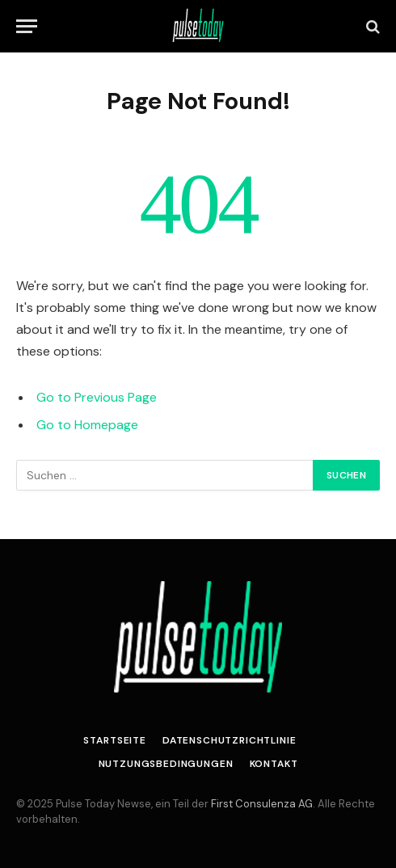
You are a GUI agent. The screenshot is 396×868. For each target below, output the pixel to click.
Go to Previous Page (97, 397)
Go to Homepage (87, 425)
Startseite (114, 740)
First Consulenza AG (262, 804)
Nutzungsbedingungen (166, 764)
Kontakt (274, 764)
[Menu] (27, 26)
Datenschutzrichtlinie (230, 740)
